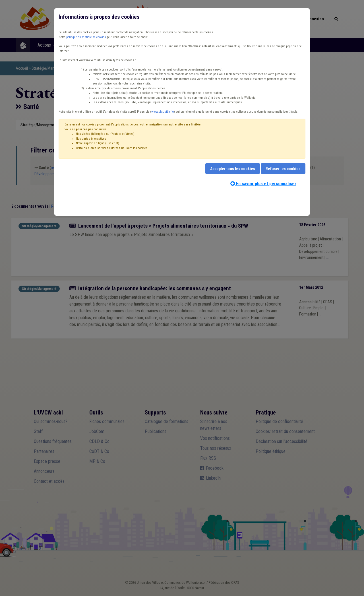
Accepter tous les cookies (233, 169)
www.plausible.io (163, 112)
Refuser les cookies (283, 169)
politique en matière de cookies (86, 37)
